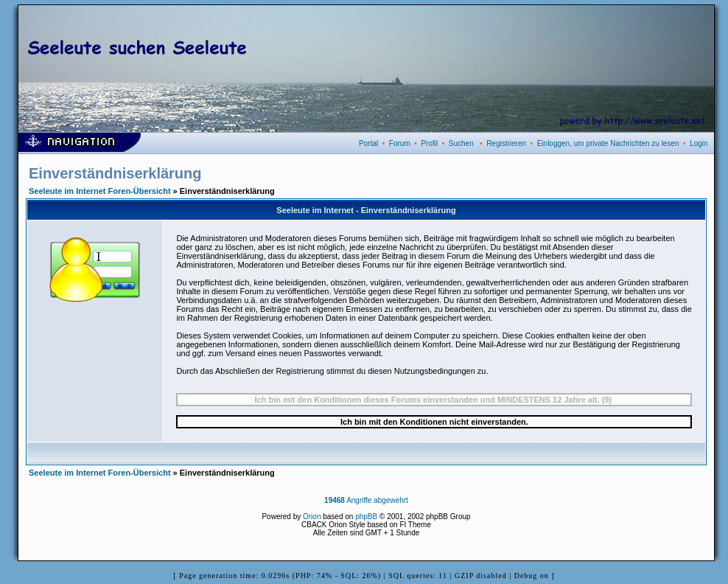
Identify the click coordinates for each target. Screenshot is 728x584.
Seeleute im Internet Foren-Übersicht (100, 191)
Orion (312, 517)
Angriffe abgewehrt (366, 500)
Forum (400, 143)
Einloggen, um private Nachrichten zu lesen (608, 143)
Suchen (461, 143)
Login (699, 143)
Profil (429, 143)
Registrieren (506, 143)
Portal (368, 143)
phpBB (366, 517)
